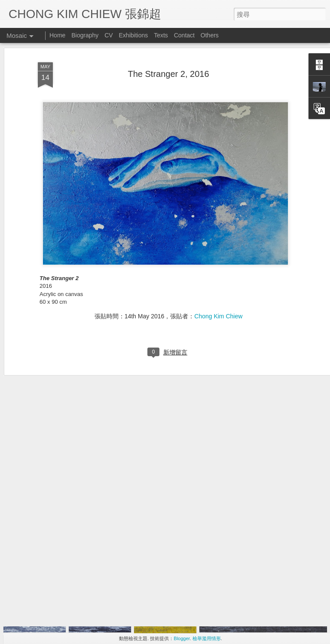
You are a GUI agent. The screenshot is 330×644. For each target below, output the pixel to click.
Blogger (182, 638)
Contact (184, 35)
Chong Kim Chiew (218, 277)
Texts (161, 35)
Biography (85, 35)
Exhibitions (134, 35)
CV (108, 35)
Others (210, 35)
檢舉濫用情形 (207, 638)
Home (57, 35)
